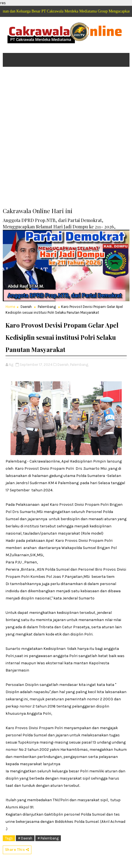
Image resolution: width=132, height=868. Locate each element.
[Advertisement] (66, 141)
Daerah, (63, 365)
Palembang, (79, 365)
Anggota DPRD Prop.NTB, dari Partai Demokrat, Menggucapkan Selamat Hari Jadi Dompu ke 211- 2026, (59, 223)
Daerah (26, 307)
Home (10, 307)
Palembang (47, 307)
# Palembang (48, 838)
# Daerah (25, 838)
